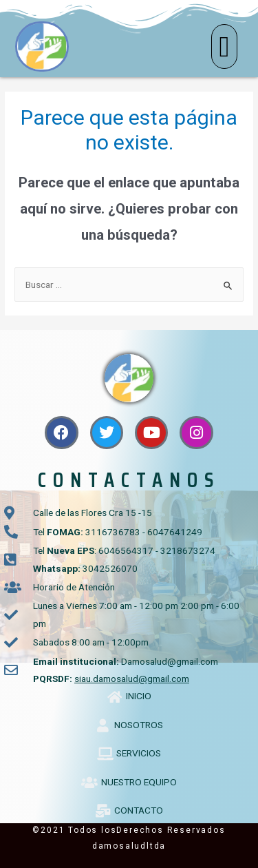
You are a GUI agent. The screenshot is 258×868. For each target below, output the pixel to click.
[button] (224, 46)
